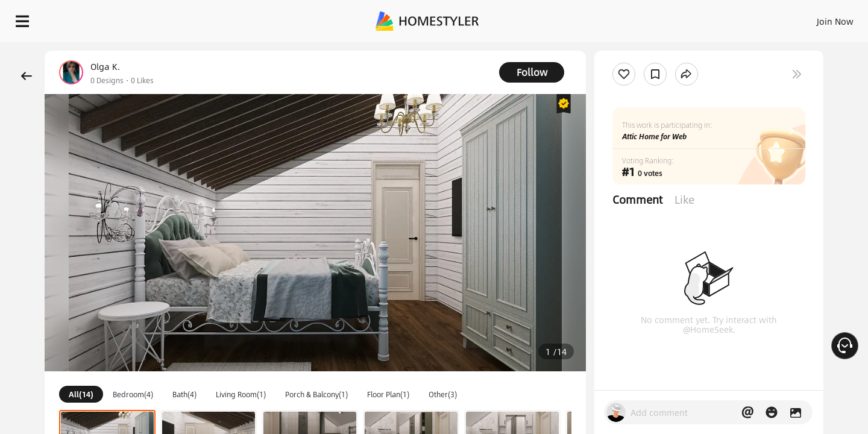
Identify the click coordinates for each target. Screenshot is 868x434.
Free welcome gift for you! (617, 51)
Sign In (645, 18)
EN (732, 18)
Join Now (690, 18)
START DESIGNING (808, 18)
